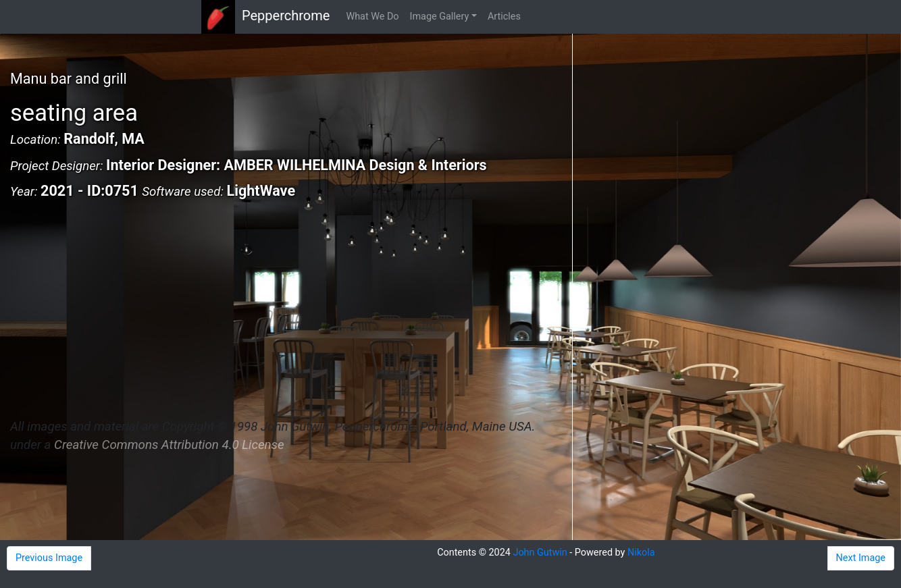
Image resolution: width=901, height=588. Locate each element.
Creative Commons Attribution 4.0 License (169, 445)
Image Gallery (440, 17)
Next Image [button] (861, 558)
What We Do (372, 17)
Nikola (641, 553)
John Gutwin (540, 553)
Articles (504, 17)
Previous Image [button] (49, 558)
